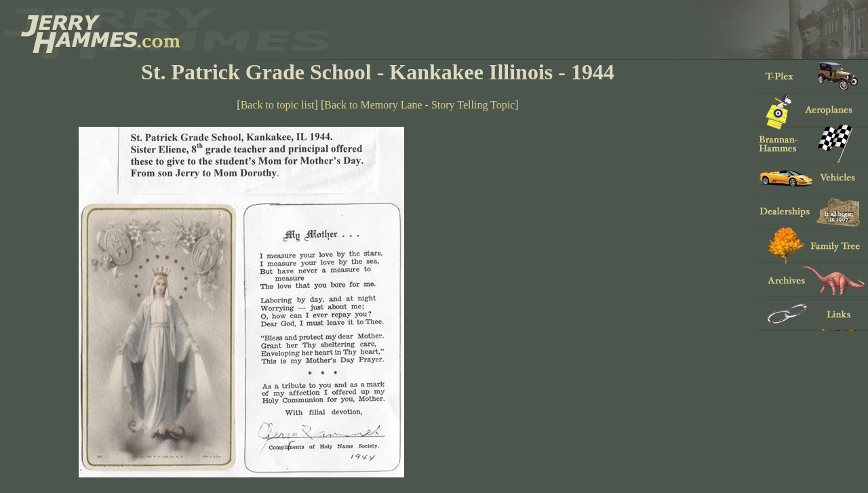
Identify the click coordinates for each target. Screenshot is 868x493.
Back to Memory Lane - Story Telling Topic (419, 105)
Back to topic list (278, 105)
